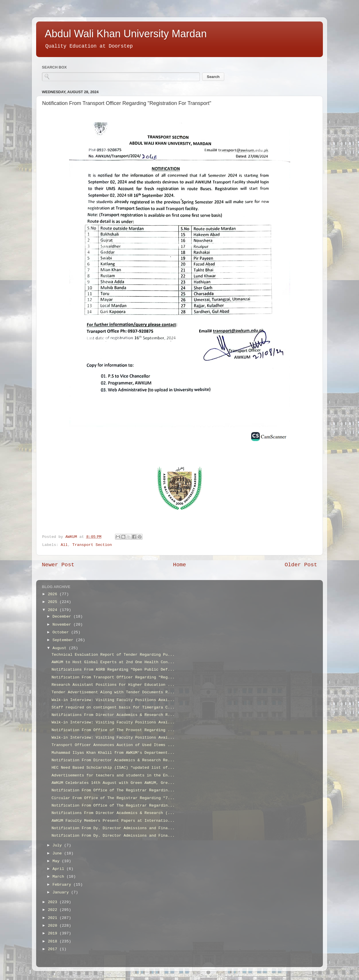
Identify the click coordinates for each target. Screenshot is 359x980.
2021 (54, 918)
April (59, 869)
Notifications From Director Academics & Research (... (113, 813)
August (61, 648)
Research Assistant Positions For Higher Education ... (113, 685)
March (59, 877)
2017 (54, 949)
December (63, 617)
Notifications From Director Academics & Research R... (113, 715)
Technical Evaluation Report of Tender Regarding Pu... (113, 655)
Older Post (301, 565)
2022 (54, 910)
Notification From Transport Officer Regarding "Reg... (113, 677)
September (64, 640)
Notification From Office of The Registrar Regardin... (113, 790)
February (63, 885)
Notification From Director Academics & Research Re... (113, 760)
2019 (54, 933)
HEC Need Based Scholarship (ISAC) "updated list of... (113, 768)
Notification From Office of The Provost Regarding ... (113, 730)
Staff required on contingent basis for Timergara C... (113, 707)
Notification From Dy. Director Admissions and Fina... (113, 828)
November (63, 625)
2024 (54, 610)
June (58, 853)
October (62, 632)
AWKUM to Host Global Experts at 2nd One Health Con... (113, 662)
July (58, 845)
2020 (54, 926)
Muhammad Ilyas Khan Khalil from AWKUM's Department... (113, 753)
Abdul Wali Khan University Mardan (126, 34)
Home (179, 565)
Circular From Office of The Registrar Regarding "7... (113, 798)
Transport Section (92, 545)
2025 (54, 602)
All (64, 545)
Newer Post (58, 565)
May (57, 861)
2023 (54, 902)
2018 (54, 941)
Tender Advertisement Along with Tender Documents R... (113, 692)
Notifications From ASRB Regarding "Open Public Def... (113, 670)
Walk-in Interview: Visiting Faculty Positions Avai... (113, 700)
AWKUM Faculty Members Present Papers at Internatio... (113, 821)
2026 (54, 594)
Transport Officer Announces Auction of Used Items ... (113, 745)
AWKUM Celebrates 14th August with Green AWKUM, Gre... (113, 783)
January (62, 892)
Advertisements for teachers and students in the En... (113, 775)
